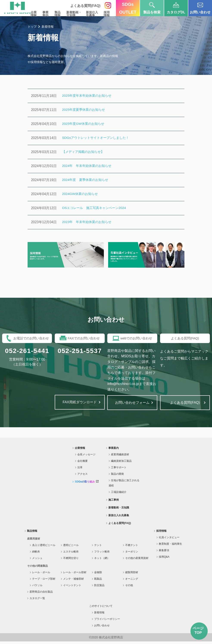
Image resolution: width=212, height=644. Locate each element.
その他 (129, 588)
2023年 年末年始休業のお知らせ (88, 222)
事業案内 (41, 14)
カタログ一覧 (37, 601)
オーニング (132, 581)
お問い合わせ (200, 7)
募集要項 (164, 553)
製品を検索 (152, 7)
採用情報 (106, 14)
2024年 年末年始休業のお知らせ (88, 166)
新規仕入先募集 (90, 14)
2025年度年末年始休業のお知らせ (88, 96)
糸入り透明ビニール (44, 548)
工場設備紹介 (119, 495)
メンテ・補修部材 (73, 581)
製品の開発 (117, 476)
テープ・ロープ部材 (44, 581)
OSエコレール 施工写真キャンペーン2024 (96, 208)
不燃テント (132, 548)
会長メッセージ (86, 457)
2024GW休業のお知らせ (81, 194)
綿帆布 (36, 554)
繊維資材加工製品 (121, 464)
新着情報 (99, 615)
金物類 (98, 575)
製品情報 (54, 14)
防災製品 (99, 588)
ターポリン (132, 554)
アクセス (83, 476)
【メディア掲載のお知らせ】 (84, 152)
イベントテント (72, 588)
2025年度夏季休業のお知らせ (85, 110)
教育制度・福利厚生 (170, 546)
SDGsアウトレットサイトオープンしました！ (98, 138)
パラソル (37, 588)
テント (98, 548)
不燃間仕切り (71, 561)
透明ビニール (71, 548)
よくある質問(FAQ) (120, 526)
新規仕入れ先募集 (119, 518)
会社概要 (83, 464)
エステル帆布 (71, 554)
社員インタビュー (169, 540)
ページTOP (199, 631)
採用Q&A (164, 559)
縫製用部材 (132, 575)
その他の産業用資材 (137, 561)
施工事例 (114, 502)
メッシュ (37, 561)
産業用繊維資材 (120, 457)
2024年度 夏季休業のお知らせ (87, 180)
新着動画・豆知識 (71, 14)
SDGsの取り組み (87, 484)
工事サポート (119, 470)
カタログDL (176, 7)
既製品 (98, 581)
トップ (32, 27)
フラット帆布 (102, 554)
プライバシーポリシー (107, 622)
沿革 (80, 470)
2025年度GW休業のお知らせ (84, 124)
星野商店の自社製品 (41, 594)
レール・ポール (41, 575)
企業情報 (28, 14)
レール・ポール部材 (75, 575)
